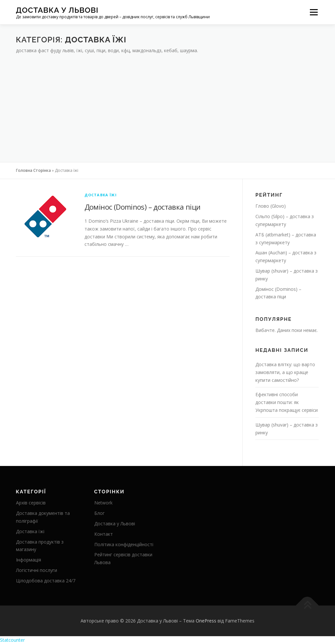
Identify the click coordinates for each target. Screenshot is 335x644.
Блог (99, 513)
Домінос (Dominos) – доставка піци (143, 207)
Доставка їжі (101, 195)
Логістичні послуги (37, 570)
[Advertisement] (168, 103)
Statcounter (12, 640)
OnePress (206, 621)
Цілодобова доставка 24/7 (46, 581)
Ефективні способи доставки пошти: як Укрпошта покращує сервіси (287, 402)
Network (103, 503)
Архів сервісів (31, 503)
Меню (314, 12)
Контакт (104, 534)
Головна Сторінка (33, 170)
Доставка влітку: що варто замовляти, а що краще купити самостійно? (285, 372)
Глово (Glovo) (271, 206)
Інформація (29, 560)
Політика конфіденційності (124, 544)
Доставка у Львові (57, 10)
